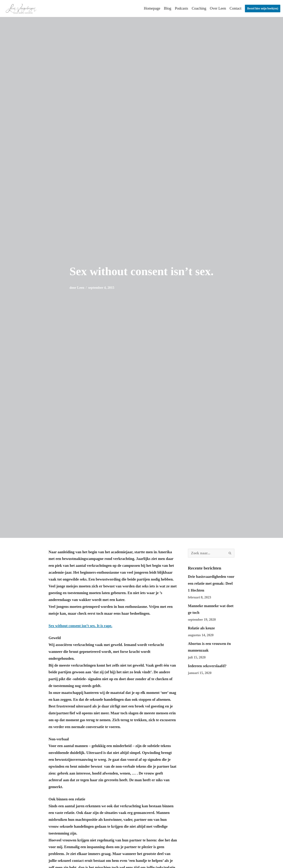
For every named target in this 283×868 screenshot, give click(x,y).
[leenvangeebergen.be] (22, 8)
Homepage (152, 8)
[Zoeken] (207, 553)
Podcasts (182, 8)
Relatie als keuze (201, 628)
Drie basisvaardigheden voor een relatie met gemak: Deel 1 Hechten (211, 583)
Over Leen (218, 8)
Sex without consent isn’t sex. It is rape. (80, 626)
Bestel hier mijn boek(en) (263, 8)
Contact (235, 8)
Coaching (199, 8)
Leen (81, 288)
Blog (168, 8)
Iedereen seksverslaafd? (207, 666)
